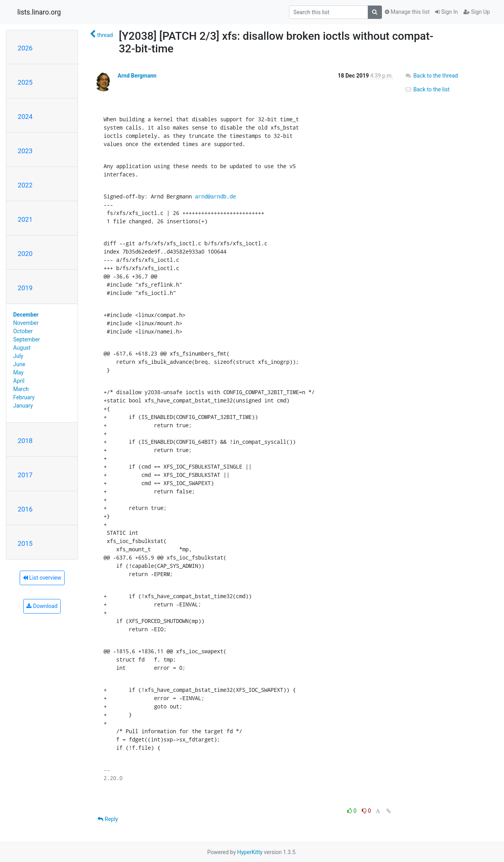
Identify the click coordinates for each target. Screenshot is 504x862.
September (27, 339)
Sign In (447, 12)
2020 (25, 254)
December (26, 315)
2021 (25, 219)
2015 (25, 543)
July (18, 356)
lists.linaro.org (39, 12)
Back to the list (427, 89)
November (26, 323)
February (24, 397)
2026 (25, 48)
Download (42, 606)
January (23, 406)
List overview (42, 578)
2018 (25, 441)
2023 (25, 151)
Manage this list (407, 12)
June (19, 364)
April (19, 381)
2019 (25, 288)
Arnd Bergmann (137, 76)
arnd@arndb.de (215, 196)
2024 (25, 117)
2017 (25, 475)
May (19, 373)
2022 (25, 185)
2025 (25, 82)
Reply (108, 819)
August (22, 348)
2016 (25, 509)
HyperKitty (250, 852)
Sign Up (477, 12)
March (21, 389)
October (23, 331)
